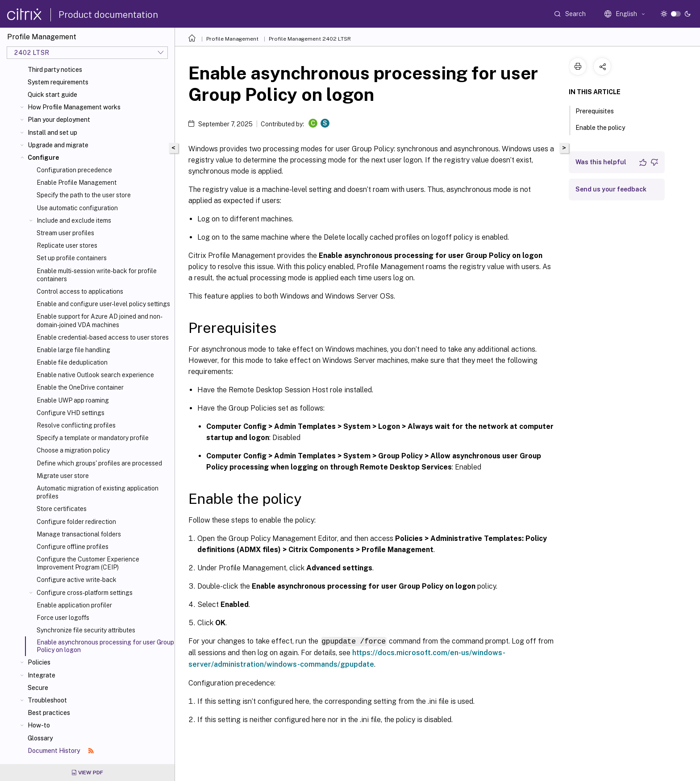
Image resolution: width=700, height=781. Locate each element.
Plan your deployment (59, 120)
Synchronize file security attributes (86, 630)
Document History (61, 751)
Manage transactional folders (79, 534)
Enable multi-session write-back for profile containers (97, 275)
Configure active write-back (77, 580)
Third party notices (55, 70)
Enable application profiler (74, 605)
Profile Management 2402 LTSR (310, 39)
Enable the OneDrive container (80, 387)
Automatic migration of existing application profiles (98, 492)
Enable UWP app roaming (73, 400)
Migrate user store (63, 476)
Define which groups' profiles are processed (99, 463)
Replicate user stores (67, 245)
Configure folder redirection (76, 522)
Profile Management (232, 39)
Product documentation (108, 15)
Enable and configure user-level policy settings (103, 304)
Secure (38, 688)
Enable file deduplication (72, 362)
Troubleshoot (47, 700)
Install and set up (52, 133)
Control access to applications (80, 291)
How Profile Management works (74, 107)
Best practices (49, 713)
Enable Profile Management (77, 183)
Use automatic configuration (77, 208)
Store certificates (62, 509)
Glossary (40, 738)
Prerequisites (600, 110)
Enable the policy (605, 127)
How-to (39, 725)
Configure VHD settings (71, 413)
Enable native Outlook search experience (95, 375)
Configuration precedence (74, 170)
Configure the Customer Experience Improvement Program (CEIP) (88, 563)
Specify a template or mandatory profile (93, 438)
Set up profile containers (72, 258)
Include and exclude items (74, 220)
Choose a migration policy (73, 450)
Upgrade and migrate (58, 145)
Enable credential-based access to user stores (103, 337)
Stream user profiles (65, 233)
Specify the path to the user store (84, 195)
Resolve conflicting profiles (76, 425)
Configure (43, 158)
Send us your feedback (611, 189)
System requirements (58, 82)
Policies (39, 662)
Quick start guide (52, 95)
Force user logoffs (63, 618)
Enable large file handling (73, 350)
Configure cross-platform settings (85, 593)
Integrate (42, 675)
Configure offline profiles (73, 547)
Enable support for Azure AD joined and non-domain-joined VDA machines (100, 320)
